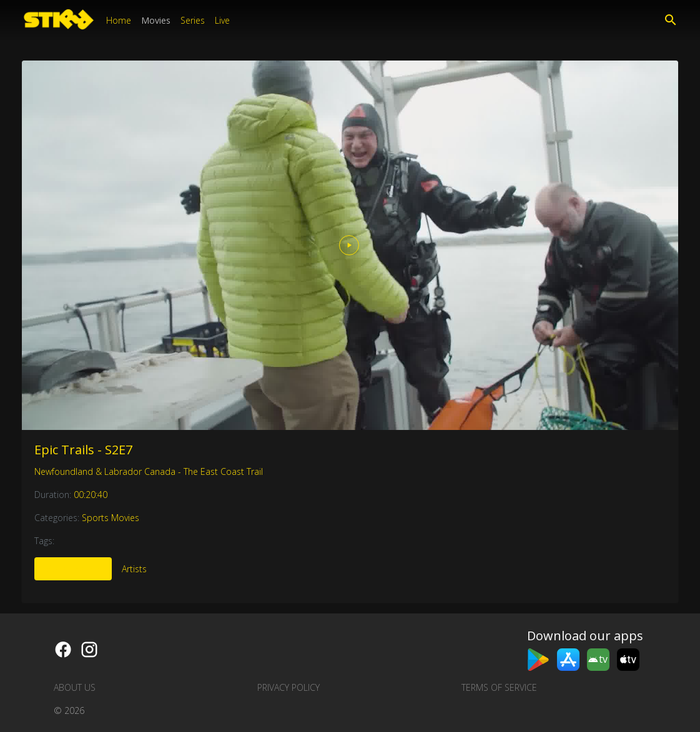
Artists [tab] (134, 569)
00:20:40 (91, 495)
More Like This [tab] (73, 569)
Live (222, 20)
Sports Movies (111, 518)
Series (193, 20)
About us (75, 687)
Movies (156, 20)
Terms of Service (499, 687)
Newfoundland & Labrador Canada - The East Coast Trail (149, 471)
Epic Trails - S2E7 (83, 450)
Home (119, 20)
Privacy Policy (288, 687)
